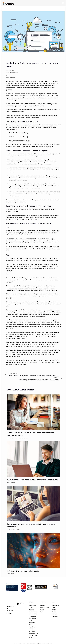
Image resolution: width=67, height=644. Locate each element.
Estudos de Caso (45, 608)
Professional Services (32, 624)
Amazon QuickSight (32, 609)
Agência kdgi (50, 643)
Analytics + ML (32, 605)
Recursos (43, 605)
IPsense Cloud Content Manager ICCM (33, 618)
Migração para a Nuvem (33, 628)
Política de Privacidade (55, 615)
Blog (41, 612)
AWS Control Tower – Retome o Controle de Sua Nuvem (33, 634)
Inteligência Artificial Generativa (17, 438)
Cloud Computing (11, 77)
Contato (54, 612)
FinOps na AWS (33, 614)
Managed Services (33, 612)
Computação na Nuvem (14, 529)
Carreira (54, 608)
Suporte (42, 610)
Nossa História (55, 605)
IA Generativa (11, 482)
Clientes (54, 610)
